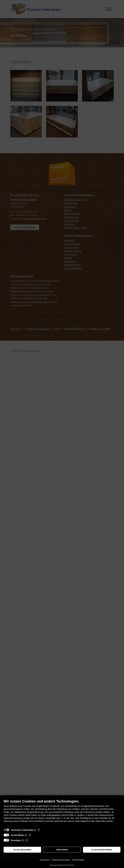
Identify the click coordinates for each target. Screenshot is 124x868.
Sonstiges (16, 840)
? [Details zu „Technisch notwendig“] (39, 830)
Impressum (45, 860)
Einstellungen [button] (78, 860)
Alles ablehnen (22, 850)
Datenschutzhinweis (61, 860)
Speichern (62, 850)
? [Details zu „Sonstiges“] (27, 840)
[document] (62, 813)
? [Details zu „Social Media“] (30, 835)
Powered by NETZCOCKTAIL (62, 865)
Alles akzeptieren (102, 850)
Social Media (17, 835)
